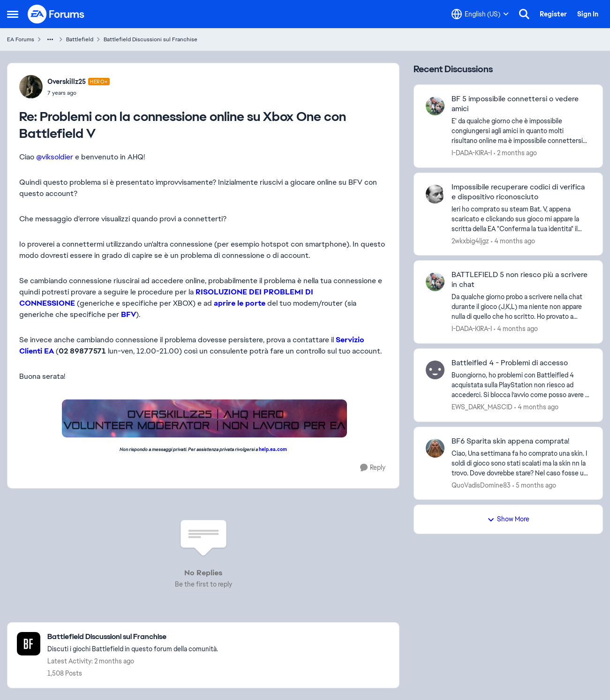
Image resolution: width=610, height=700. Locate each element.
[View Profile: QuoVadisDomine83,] (435, 448)
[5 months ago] (534, 485)
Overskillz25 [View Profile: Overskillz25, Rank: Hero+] (67, 82)
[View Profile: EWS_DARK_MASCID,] (435, 370)
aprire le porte (240, 303)
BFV (128, 314)
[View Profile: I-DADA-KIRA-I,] (435, 106)
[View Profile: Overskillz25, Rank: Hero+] (31, 87)
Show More (508, 519)
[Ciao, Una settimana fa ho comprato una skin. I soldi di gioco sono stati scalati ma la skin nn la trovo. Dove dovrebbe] (521, 463)
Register (553, 14)
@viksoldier (55, 157)
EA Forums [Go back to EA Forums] (21, 39)
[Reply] (373, 468)
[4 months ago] (513, 241)
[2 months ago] (515, 153)
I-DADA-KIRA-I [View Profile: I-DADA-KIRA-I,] (472, 153)
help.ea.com (273, 449)
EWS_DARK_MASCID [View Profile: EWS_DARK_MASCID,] (482, 407)
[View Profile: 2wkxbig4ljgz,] (435, 194)
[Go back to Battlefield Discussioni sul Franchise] (133, 637)
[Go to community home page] (56, 14)
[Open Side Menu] (13, 14)
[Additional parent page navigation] (50, 39)
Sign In (588, 14)
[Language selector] (480, 14)
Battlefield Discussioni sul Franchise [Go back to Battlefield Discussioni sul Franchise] (151, 39)
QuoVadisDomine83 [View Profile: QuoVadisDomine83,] (481, 485)
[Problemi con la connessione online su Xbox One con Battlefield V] (79, 93)
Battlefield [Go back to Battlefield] (80, 39)
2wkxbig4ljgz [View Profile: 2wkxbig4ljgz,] (470, 241)
